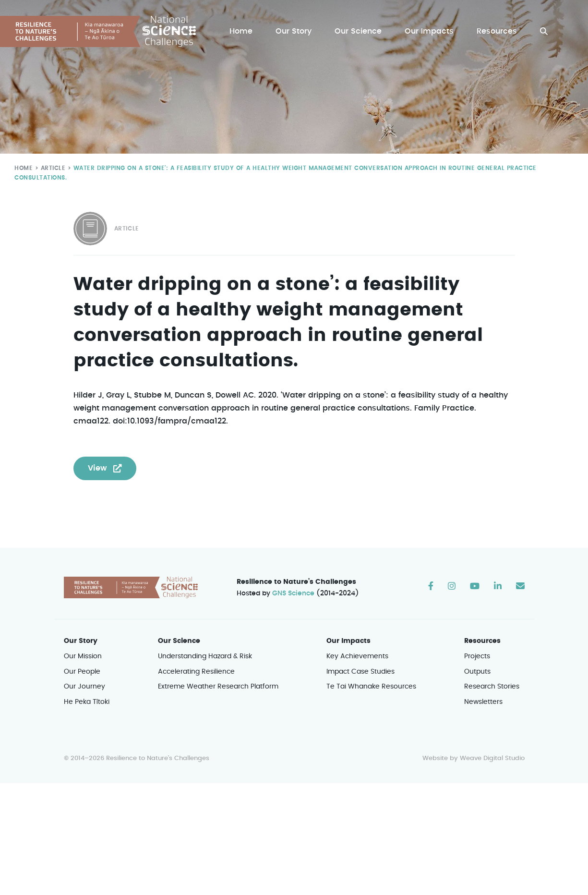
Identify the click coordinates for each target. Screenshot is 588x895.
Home (243, 31)
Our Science (360, 31)
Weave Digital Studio (492, 759)
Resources (497, 31)
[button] (544, 31)
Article (51, 168)
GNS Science (293, 594)
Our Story (296, 31)
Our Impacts (430, 31)
